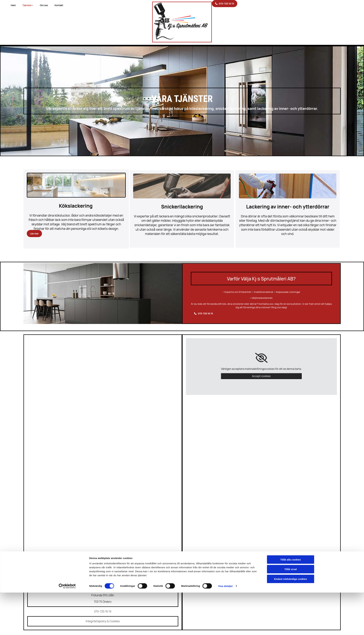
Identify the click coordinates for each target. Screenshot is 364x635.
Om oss (44, 5)
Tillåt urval (291, 402)
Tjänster (27, 5)
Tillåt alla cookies (291, 393)
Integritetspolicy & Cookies (103, 621)
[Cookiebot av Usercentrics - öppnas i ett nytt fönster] (67, 419)
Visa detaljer (225, 419)
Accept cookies (261, 376)
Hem (13, 5)
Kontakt (59, 5)
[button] (225, 4)
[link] (261, 358)
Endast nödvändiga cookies (290, 412)
